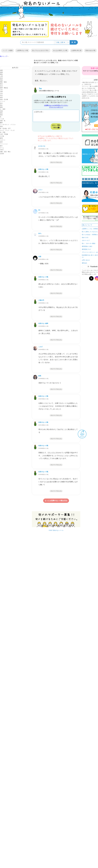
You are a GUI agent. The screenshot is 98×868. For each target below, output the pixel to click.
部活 (1, 84)
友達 (1, 78)
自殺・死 (3, 121)
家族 (1, 74)
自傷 (1, 111)
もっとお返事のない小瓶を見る (56, 501)
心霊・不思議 (4, 134)
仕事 (1, 92)
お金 (1, 94)
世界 (1, 97)
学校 (1, 80)
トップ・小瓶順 (8, 50)
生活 (1, 86)
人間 (1, 76)
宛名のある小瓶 (90, 50)
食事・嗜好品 (4, 88)
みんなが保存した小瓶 (60, 50)
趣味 (1, 123)
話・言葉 (3, 132)
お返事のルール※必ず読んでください (56, 105)
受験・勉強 (3, 82)
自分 (1, 103)
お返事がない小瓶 (22, 50)
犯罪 (1, 142)
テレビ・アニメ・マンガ (7, 130)
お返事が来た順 (76, 50)
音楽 (1, 126)
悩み (1, 105)
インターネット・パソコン (8, 125)
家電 (1, 138)
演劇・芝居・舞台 (5, 152)
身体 (1, 115)
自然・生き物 (4, 99)
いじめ (2, 119)
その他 (2, 136)
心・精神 (3, 109)
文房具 (2, 154)
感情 (1, 107)
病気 (1, 113)
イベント (3, 101)
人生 (1, 90)
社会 (1, 95)
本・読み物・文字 (5, 128)
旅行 (1, 146)
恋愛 (1, 70)
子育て (2, 150)
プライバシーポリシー (56, 107)
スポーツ (3, 140)
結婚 (1, 72)
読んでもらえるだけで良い (41, 50)
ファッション (4, 144)
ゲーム (2, 148)
